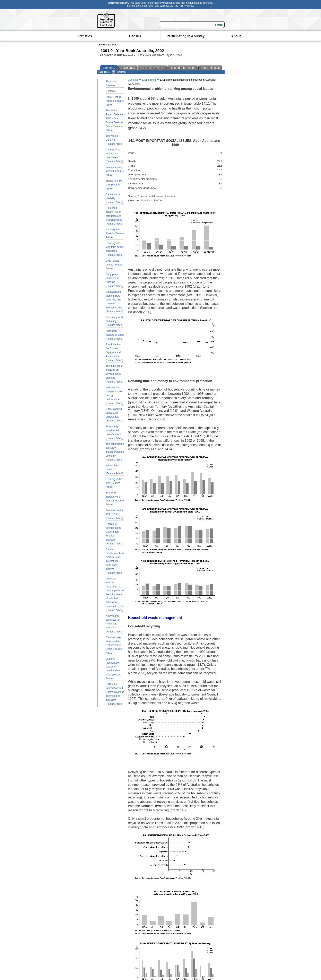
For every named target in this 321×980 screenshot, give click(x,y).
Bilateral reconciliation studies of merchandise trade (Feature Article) (114, 669)
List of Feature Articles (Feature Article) (115, 101)
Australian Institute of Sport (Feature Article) (115, 335)
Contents (111, 91)
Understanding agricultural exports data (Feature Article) (115, 415)
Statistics (85, 36)
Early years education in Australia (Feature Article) (115, 280)
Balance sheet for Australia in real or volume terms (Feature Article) (114, 645)
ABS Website (186, 6)
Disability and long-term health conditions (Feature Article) (115, 249)
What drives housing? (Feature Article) (115, 469)
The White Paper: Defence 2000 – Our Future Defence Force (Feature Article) (114, 120)
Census (135, 36)
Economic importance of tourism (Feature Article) (115, 499)
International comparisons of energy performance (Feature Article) (115, 395)
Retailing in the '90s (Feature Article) (114, 483)
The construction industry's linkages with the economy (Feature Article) (115, 452)
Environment (149, 80)
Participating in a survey (186, 36)
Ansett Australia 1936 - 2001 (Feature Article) (115, 514)
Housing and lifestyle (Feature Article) (115, 233)
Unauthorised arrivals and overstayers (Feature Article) (115, 156)
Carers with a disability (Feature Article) (115, 198)
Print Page (119, 72)
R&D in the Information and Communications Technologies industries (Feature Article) (115, 694)
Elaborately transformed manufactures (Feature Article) (115, 432)
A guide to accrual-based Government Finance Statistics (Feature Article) (115, 534)
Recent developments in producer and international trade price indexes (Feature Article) (115, 561)
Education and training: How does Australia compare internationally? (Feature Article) (115, 302)
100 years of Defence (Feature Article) (115, 140)
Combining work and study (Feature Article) (115, 321)
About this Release (111, 83)
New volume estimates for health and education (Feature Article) (115, 624)
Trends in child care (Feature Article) (114, 185)
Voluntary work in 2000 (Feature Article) (115, 171)
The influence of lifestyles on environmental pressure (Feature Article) (115, 374)
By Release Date (108, 45)
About (236, 36)
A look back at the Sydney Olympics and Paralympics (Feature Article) (115, 352)
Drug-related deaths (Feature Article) (115, 265)
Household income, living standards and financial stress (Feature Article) (115, 216)
